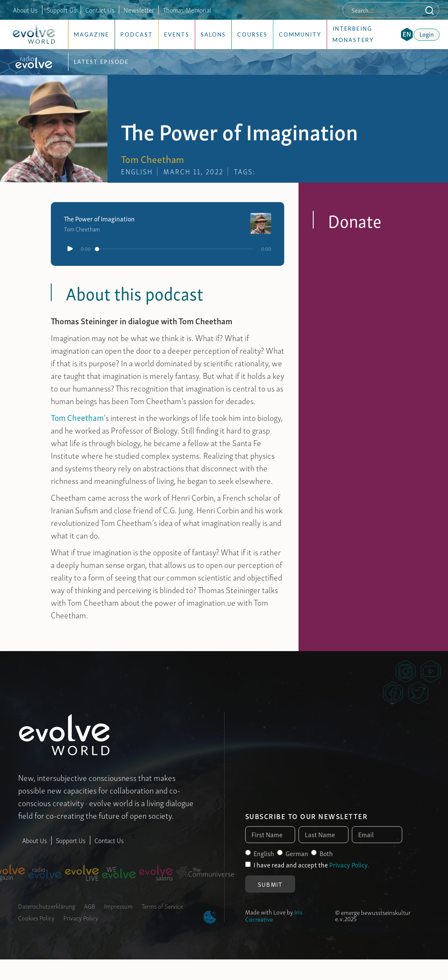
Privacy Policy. (349, 864)
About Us (25, 10)
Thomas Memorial (187, 10)
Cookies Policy (36, 917)
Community (300, 34)
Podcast (137, 34)
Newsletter (139, 10)
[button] (407, 34)
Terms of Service (162, 906)
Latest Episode (101, 62)
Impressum (118, 906)
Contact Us (100, 10)
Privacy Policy (81, 917)
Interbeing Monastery (353, 34)
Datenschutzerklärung (47, 906)
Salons (213, 34)
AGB (90, 906)
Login (427, 34)
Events (177, 34)
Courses (252, 34)
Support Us (62, 10)
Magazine (92, 34)
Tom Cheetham (77, 417)
